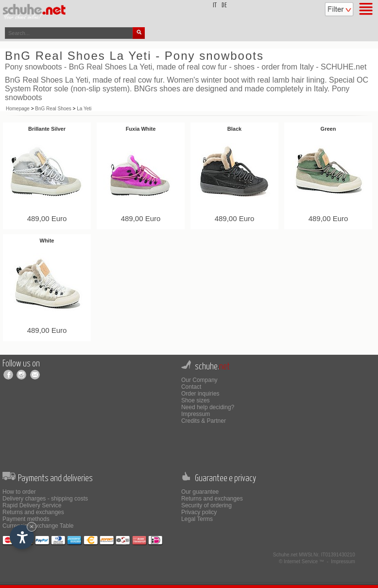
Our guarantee (200, 492)
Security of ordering (206, 505)
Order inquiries (200, 394)
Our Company (199, 380)
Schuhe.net (285, 555)
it (215, 6)
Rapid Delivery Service (32, 505)
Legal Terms (197, 519)
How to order (19, 492)
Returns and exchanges (33, 512)
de (224, 6)
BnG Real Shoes (53, 109)
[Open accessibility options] (22, 537)
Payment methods (26, 519)
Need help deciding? (208, 407)
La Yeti (84, 109)
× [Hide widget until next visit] (32, 527)
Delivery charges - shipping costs (45, 499)
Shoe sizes (196, 400)
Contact (191, 387)
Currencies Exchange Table (38, 526)
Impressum (196, 414)
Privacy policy (199, 512)
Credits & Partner (204, 421)
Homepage (18, 109)
